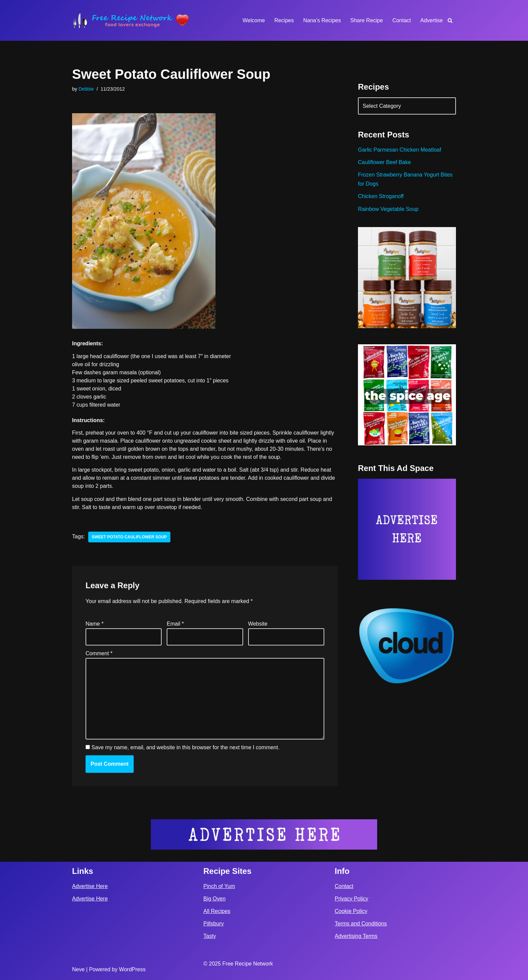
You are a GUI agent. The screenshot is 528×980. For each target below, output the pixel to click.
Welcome (254, 20)
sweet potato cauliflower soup (129, 537)
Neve (78, 969)
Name (94, 624)
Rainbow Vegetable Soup (388, 209)
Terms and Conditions (361, 924)
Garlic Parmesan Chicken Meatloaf (400, 150)
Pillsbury (213, 924)
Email (175, 624)
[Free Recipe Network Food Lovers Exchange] (131, 20)
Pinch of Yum (219, 886)
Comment (99, 653)
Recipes (284, 20)
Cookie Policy (351, 911)
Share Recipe (367, 20)
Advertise (432, 20)
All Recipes (217, 911)
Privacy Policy (352, 899)
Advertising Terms (356, 936)
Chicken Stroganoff (381, 196)
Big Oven (214, 899)
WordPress (132, 969)
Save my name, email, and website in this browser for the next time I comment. (185, 747)
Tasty (210, 936)
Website (258, 624)
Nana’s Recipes (322, 20)
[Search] (450, 20)
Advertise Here (90, 886)
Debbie (86, 89)
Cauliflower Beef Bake (384, 162)
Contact (402, 20)
